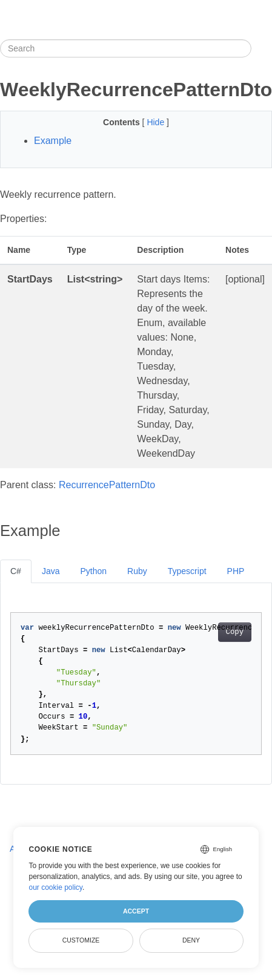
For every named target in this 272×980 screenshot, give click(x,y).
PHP (236, 571)
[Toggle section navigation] (262, 48)
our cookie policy (55, 887)
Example (53, 141)
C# (16, 571)
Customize (81, 940)
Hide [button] (157, 122)
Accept (136, 911)
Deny (191, 940)
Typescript (187, 571)
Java (51, 571)
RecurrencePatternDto (107, 485)
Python (93, 571)
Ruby (137, 571)
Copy (235, 632)
